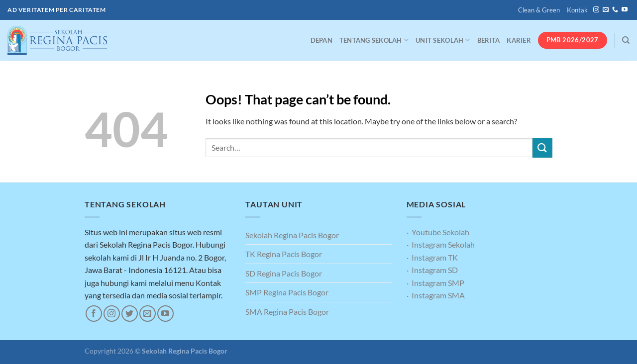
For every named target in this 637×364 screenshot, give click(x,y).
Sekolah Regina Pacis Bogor (292, 235)
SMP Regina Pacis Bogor (287, 292)
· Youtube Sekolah (438, 232)
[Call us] (615, 10)
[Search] (626, 40)
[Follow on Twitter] (130, 314)
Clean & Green (539, 10)
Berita (489, 40)
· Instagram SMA (436, 295)
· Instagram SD (432, 270)
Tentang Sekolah (374, 40)
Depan (321, 40)
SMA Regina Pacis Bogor (287, 312)
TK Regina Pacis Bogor (284, 254)
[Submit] (542, 147)
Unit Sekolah (443, 40)
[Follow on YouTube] (625, 10)
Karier (519, 40)
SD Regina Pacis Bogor (284, 273)
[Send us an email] (606, 10)
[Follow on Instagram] (596, 10)
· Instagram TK (432, 257)
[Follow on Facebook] (94, 314)
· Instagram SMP (435, 283)
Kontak (577, 10)
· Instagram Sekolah (441, 244)
